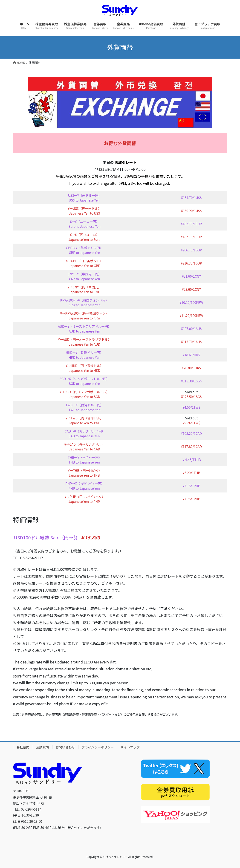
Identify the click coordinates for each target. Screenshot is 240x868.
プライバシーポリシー (98, 747)
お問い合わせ (65, 747)
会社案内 (23, 747)
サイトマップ (130, 747)
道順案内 (43, 747)
